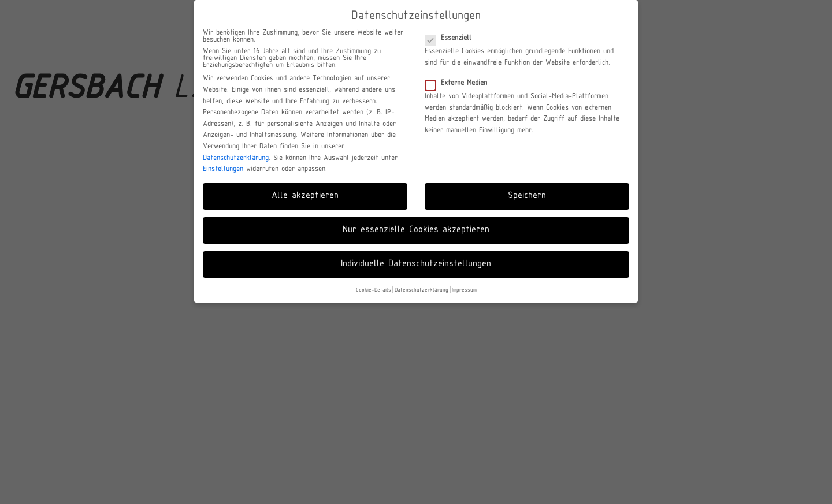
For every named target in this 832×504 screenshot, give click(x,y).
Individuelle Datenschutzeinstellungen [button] (416, 264)
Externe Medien (460, 83)
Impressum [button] (464, 290)
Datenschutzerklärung (236, 158)
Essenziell (452, 38)
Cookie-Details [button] (374, 290)
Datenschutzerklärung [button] (421, 290)
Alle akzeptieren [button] (305, 196)
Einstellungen (223, 169)
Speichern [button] (527, 196)
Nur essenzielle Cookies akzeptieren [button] (416, 230)
